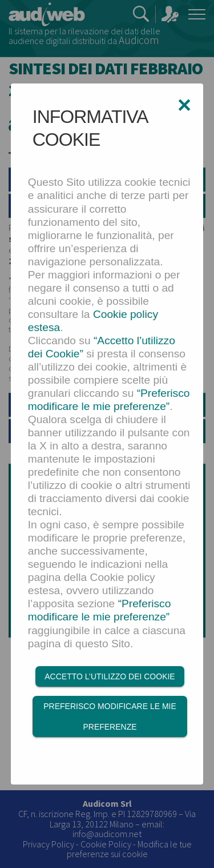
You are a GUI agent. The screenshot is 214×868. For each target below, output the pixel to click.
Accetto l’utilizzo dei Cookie (110, 676)
